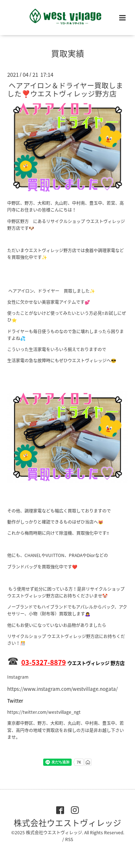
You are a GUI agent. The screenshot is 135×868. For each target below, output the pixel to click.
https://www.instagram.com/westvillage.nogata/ (62, 689)
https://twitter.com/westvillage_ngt (44, 712)
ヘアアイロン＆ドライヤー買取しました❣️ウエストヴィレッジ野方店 (65, 89)
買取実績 (68, 53)
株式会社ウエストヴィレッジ (67, 823)
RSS (69, 839)
